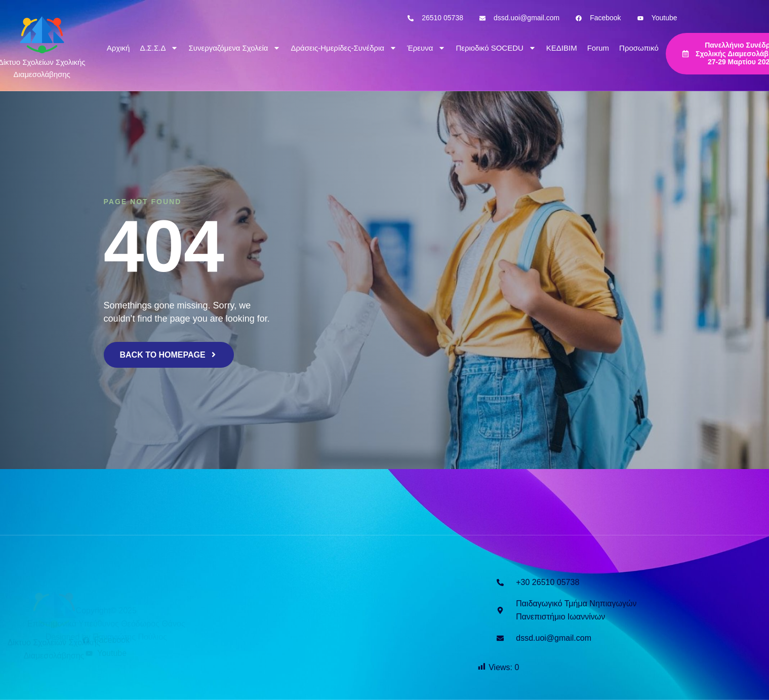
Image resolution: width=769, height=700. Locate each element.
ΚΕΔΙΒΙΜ (562, 48)
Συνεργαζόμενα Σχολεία (234, 48)
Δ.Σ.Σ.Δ (159, 48)
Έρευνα (426, 48)
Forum (598, 48)
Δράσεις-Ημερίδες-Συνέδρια (344, 48)
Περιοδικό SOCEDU (496, 48)
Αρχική (118, 48)
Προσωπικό (639, 48)
